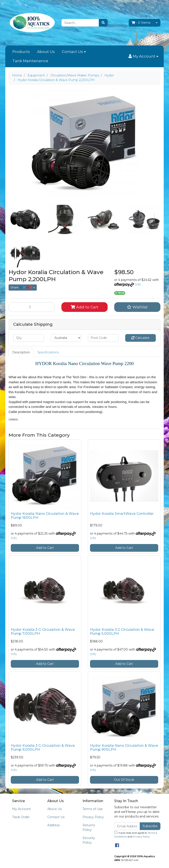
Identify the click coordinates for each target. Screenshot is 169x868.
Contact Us (72, 52)
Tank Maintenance (30, 61)
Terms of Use (93, 809)
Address (53, 825)
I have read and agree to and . (136, 835)
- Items (141, 23)
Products (21, 52)
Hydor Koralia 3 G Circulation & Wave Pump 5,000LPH (122, 632)
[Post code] (103, 338)
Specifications (48, 352)
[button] (143, 56)
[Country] (66, 338)
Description (21, 352)
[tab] (21, 352)
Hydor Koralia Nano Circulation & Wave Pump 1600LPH (45, 516)
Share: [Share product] (22, 287)
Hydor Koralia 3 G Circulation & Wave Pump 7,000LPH (43, 632)
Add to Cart (84, 307)
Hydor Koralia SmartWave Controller (122, 514)
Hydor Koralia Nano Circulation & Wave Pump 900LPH (124, 748)
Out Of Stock (124, 780)
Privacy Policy (93, 817)
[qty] (29, 338)
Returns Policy (89, 827)
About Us (46, 52)
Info (138, 284)
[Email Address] (127, 826)
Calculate (140, 338)
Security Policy (89, 840)
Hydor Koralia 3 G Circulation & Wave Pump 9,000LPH (43, 748)
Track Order (21, 817)
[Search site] (103, 23)
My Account (21, 809)
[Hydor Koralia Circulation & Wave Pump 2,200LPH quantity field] (32, 307)
